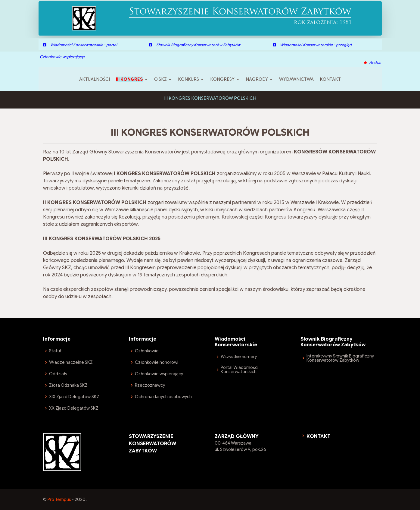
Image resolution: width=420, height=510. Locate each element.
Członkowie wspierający (159, 374)
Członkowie (147, 351)
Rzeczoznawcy (150, 385)
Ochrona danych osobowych (163, 397)
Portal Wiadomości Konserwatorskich (240, 370)
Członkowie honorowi (157, 362)
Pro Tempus (59, 499)
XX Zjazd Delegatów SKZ (74, 408)
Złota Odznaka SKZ (68, 385)
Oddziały (58, 374)
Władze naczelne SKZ (71, 362)
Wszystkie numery (239, 357)
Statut (55, 351)
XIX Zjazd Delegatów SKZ (74, 397)
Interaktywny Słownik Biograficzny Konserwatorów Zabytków (340, 358)
